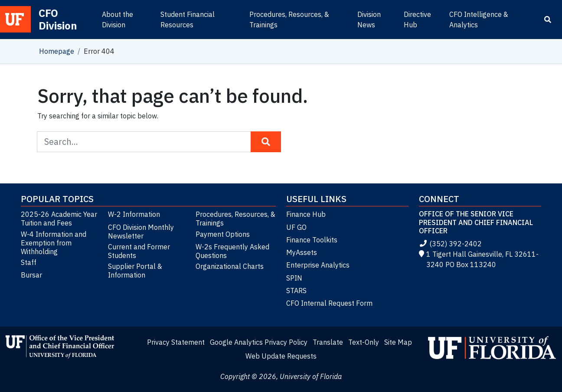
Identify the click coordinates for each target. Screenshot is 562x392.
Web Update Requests (281, 356)
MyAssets (302, 252)
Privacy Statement (176, 342)
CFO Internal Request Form (329, 303)
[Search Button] (266, 142)
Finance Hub (306, 214)
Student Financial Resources (188, 20)
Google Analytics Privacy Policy (259, 342)
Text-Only (364, 342)
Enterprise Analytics (318, 265)
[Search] (548, 20)
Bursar (31, 275)
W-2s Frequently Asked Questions (232, 251)
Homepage (57, 51)
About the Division (118, 20)
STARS (296, 291)
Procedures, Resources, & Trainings (289, 20)
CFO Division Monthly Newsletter (141, 232)
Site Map (398, 342)
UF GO (296, 227)
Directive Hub (417, 20)
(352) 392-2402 (450, 244)
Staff (29, 262)
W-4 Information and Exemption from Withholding (54, 243)
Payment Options (223, 234)
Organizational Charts (230, 266)
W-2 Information (134, 214)
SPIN (294, 278)
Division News (369, 20)
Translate (328, 342)
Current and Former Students (139, 251)
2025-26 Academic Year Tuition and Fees (59, 219)
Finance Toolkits (312, 240)
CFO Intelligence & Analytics (479, 20)
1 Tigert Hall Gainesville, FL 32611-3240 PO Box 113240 (479, 259)
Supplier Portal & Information (135, 271)
